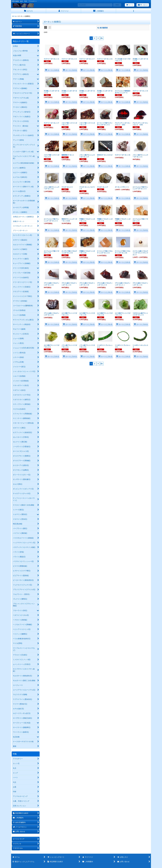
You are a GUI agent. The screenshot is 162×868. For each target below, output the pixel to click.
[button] (133, 11)
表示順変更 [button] (103, 28)
